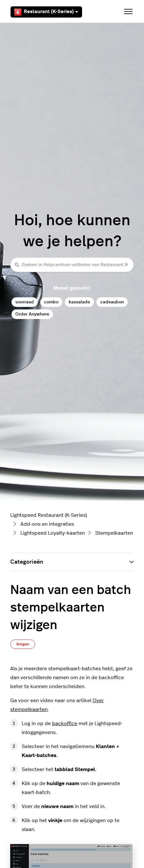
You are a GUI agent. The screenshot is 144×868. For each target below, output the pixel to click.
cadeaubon (112, 302)
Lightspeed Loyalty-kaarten (53, 533)
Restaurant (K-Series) (46, 12)
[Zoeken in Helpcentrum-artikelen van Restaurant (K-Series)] (72, 265)
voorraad (25, 302)
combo (51, 302)
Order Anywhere (32, 314)
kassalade (79, 302)
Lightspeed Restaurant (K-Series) (49, 515)
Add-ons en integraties (47, 524)
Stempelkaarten (114, 533)
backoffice (65, 723)
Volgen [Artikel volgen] (23, 644)
